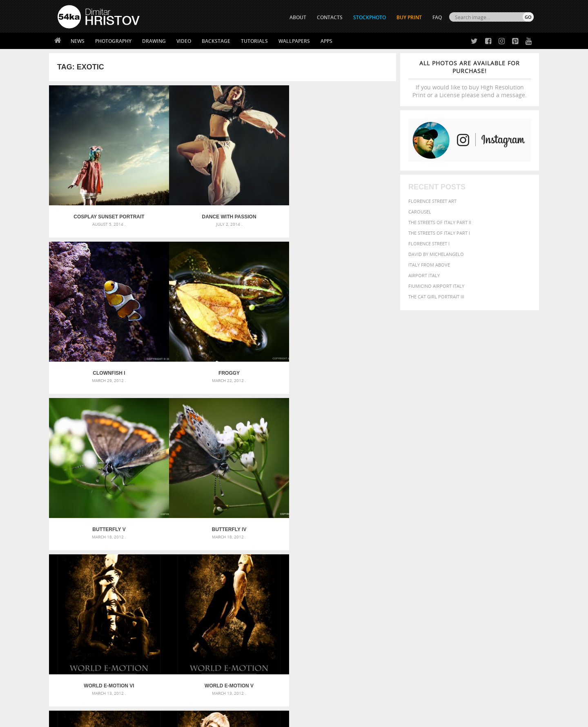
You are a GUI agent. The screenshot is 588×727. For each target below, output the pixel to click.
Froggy (353, 184)
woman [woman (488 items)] (436, 580)
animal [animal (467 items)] (393, 539)
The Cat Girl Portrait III (436, 297)
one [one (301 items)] (489, 564)
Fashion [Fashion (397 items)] (477, 556)
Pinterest (314, 661)
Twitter (313, 630)
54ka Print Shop (76, 629)
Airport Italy (424, 275)
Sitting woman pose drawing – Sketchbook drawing (283, 579)
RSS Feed (227, 699)
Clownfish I (266, 184)
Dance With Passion (179, 184)
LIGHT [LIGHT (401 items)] (419, 564)
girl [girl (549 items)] (515, 556)
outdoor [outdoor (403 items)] (507, 564)
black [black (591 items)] (417, 548)
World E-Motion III (179, 430)
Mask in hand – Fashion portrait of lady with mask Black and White (131, 549)
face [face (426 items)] (459, 556)
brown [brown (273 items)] (446, 549)
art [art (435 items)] (409, 539)
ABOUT (298, 17)
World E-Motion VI (266, 307)
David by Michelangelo (436, 254)
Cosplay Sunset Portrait (92, 184)
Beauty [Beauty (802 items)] (395, 548)
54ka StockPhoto (78, 639)
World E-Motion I (353, 430)
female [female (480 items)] (498, 556)
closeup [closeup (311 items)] (463, 549)
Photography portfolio (87, 650)
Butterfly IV (179, 307)
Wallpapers (294, 41)
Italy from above (429, 265)
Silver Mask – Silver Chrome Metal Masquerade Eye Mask (125, 569)
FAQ (437, 17)
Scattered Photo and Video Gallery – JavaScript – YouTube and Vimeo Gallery (131, 539)
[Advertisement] (296, 492)
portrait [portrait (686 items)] (461, 571)
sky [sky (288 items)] (496, 572)
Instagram (315, 651)
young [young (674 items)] (458, 580)
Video (184, 41)
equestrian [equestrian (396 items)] (420, 556)
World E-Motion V (353, 307)
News (78, 41)
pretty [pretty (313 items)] (484, 572)
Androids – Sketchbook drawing (259, 539)
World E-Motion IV (92, 430)
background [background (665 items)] (460, 539)
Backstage (216, 41)
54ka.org (125, 718)
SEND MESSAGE (462, 646)
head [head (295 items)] (388, 564)
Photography (113, 41)
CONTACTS (330, 17)
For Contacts (192, 670)
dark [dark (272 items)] (507, 549)
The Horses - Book (79, 660)
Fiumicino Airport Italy (436, 286)
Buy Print (409, 17)
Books (183, 650)
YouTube (313, 672)
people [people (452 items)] (418, 572)
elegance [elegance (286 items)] (393, 557)
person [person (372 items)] (437, 572)
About (183, 629)
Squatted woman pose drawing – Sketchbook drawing (286, 569)
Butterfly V (92, 307)
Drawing (154, 41)
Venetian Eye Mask (191, 699)
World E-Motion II (266, 430)
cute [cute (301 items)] (496, 549)
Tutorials (254, 41)
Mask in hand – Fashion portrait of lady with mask (118, 559)
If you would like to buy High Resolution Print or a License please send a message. (470, 79)
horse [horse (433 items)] (403, 564)
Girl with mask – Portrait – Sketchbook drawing (279, 559)
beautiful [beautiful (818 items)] (499, 539)
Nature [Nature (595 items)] (472, 564)
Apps (326, 41)
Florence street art (432, 201)
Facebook (315, 640)
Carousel (420, 212)
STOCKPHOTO (370, 17)
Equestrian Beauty (143, 699)
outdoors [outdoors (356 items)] (396, 572)
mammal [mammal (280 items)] (435, 564)
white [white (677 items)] (415, 580)
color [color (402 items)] (481, 548)
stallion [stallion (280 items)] (509, 572)
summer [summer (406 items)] (394, 580)
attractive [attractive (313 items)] (426, 540)
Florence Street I (429, 243)
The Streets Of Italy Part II (440, 222)
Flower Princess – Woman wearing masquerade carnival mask (131, 579)
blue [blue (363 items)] (433, 548)
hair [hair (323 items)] (527, 556)
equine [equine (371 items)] (444, 556)
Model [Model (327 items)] (452, 564)
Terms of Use (170, 718)
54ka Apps (69, 670)
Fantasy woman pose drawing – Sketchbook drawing (284, 549)
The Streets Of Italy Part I (439, 233)
